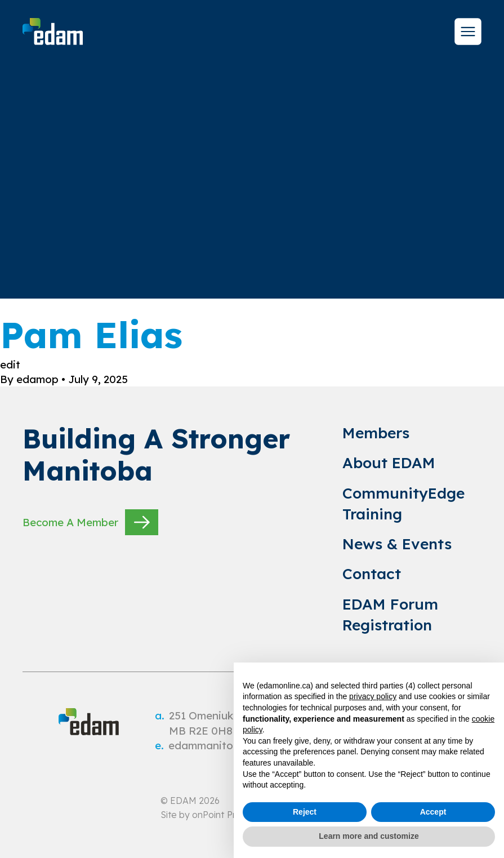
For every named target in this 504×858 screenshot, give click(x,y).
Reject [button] (305, 812)
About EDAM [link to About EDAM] (389, 463)
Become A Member (90, 522)
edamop (39, 379)
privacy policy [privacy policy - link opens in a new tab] (373, 696)
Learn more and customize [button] (369, 836)
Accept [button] (433, 812)
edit (10, 364)
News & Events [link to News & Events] (397, 544)
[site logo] (53, 32)
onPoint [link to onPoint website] (208, 815)
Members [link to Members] (376, 433)
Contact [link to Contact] (372, 574)
